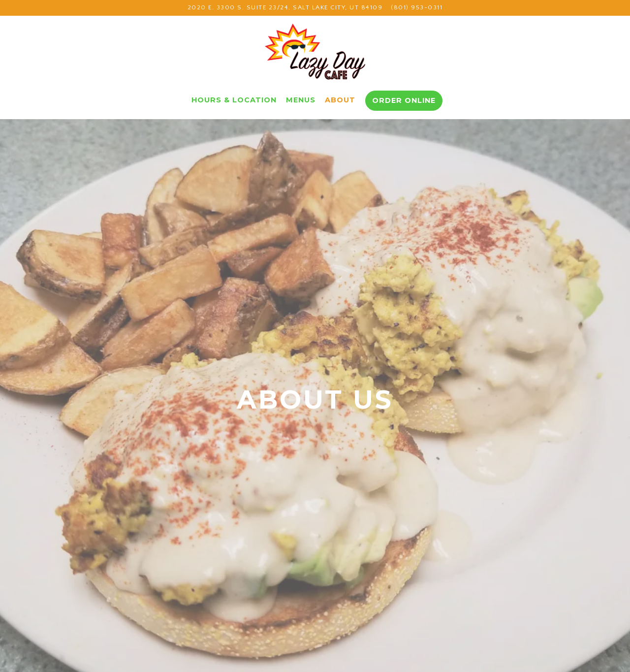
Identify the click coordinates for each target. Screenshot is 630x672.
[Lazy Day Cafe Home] (315, 53)
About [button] (340, 100)
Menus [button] (301, 100)
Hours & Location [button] (234, 100)
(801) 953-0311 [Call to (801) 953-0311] (417, 7)
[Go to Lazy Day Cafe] (285, 8)
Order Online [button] (404, 100)
